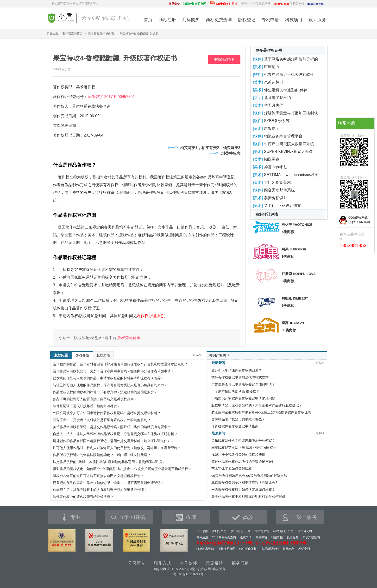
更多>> (197, 355)
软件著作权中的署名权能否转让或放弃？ (83, 497)
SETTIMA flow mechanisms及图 (291, 175)
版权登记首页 (129, 338)
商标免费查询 (219, 20)
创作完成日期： (66, 116)
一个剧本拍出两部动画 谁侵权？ (235, 391)
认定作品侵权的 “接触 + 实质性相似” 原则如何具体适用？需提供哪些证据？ (109, 462)
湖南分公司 (305, 531)
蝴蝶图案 (272, 159)
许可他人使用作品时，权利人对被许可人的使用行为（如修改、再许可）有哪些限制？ (117, 448)
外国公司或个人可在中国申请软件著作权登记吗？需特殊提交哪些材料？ (107, 413)
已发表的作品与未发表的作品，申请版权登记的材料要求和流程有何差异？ (108, 378)
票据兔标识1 (275, 198)
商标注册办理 (226, 549)
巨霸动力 (272, 67)
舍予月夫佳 (274, 105)
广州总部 (202, 531)
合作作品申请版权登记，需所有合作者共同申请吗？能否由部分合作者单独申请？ (113, 371)
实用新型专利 (270, 549)
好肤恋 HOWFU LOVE (299, 274)
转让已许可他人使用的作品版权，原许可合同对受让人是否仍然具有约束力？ (110, 385)
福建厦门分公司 (283, 531)
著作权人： (63, 106)
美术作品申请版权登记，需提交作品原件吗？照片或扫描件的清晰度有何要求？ (112, 427)
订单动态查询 (205, 549)
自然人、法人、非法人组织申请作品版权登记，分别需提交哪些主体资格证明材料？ (115, 434)
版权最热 (103, 355)
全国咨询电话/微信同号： (265, 4)
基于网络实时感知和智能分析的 (291, 59)
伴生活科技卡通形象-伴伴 (286, 90)
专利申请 (270, 20)
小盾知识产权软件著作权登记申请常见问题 (243, 398)
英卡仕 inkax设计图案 (283, 206)
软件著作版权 (248, 549)
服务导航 (240, 563)
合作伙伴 (188, 563)
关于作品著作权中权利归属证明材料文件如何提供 (248, 497)
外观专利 (289, 549)
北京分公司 (262, 531)
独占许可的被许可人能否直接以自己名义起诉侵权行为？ (95, 399)
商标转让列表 (267, 214)
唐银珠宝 (272, 128)
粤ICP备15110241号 (188, 574)
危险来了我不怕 (277, 98)
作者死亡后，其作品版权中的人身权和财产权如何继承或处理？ (100, 490)
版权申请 (246, 537)
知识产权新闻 (311, 537)
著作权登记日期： (68, 135)
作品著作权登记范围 (75, 215)
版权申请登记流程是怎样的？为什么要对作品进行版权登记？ (257, 405)
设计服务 (317, 20)
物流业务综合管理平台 (283, 136)
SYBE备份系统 (277, 121)
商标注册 (167, 20)
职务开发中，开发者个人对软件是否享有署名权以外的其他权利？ (102, 420)
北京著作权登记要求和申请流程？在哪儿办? (244, 483)
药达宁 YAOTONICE (297, 225)
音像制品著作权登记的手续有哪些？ (238, 419)
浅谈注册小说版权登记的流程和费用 (238, 455)
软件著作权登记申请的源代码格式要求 (240, 377)
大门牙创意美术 (277, 182)
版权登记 (247, 20)
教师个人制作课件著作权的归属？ (237, 370)
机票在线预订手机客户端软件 (289, 75)
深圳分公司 (219, 531)
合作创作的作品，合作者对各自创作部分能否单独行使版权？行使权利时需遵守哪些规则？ (120, 364)
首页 (148, 20)
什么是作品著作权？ (75, 165)
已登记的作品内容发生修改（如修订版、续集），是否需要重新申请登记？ (108, 483)
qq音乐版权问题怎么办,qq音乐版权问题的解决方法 (249, 476)
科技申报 (277, 537)
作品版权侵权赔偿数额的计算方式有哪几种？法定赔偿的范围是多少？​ (105, 392)
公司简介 (137, 563)
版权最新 (82, 356)
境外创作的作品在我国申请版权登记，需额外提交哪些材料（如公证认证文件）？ (113, 441)
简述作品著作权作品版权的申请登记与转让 (243, 462)
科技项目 (294, 20)
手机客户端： (307, 4)
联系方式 (163, 563)
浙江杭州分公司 (241, 531)
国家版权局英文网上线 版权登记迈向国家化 (244, 448)
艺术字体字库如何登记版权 (232, 469)
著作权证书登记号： (70, 97)
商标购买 (191, 20)
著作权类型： (64, 87)
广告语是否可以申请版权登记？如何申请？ (243, 384)
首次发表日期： (66, 126)
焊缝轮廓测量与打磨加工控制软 (291, 113)
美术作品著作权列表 (101, 33)
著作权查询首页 (72, 33)
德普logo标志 (275, 167)
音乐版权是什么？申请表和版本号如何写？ (243, 441)
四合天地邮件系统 (279, 190)
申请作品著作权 (224, 59)
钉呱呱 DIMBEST (295, 298)
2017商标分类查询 (224, 537)
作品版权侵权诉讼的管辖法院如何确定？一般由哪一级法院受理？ (102, 455)
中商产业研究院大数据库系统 (289, 144)
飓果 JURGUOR (294, 249)
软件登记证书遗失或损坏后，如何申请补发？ (87, 406)
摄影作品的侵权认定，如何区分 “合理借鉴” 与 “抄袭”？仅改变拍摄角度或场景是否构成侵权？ (122, 469)
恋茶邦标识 (274, 82)
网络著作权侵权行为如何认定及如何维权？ (243, 490)
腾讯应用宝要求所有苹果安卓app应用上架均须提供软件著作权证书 (261, 412)
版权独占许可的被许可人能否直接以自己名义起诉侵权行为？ (98, 476)
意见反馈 (214, 563)
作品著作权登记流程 (75, 257)
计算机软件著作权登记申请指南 (235, 426)
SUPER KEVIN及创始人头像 (289, 152)
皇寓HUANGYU (294, 323)
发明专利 (304, 549)
